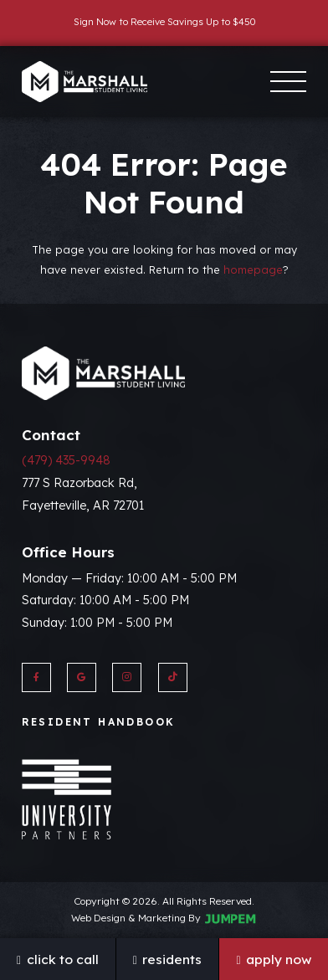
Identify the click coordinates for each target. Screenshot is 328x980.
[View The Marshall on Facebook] (36, 677)
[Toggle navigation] (288, 82)
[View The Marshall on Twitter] (173, 677)
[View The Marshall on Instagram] (127, 677)
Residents (167, 959)
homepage (253, 269)
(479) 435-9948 (66, 460)
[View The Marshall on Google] (82, 677)
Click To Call (57, 959)
